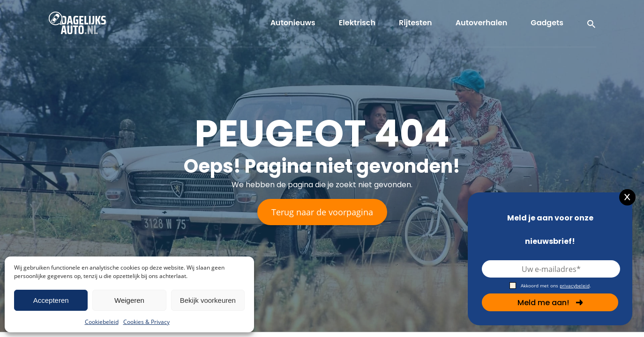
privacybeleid (575, 286)
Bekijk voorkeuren (208, 300)
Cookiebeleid (102, 322)
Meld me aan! (550, 303)
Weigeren (129, 300)
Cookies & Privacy (146, 322)
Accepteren (51, 300)
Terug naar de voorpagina (322, 212)
